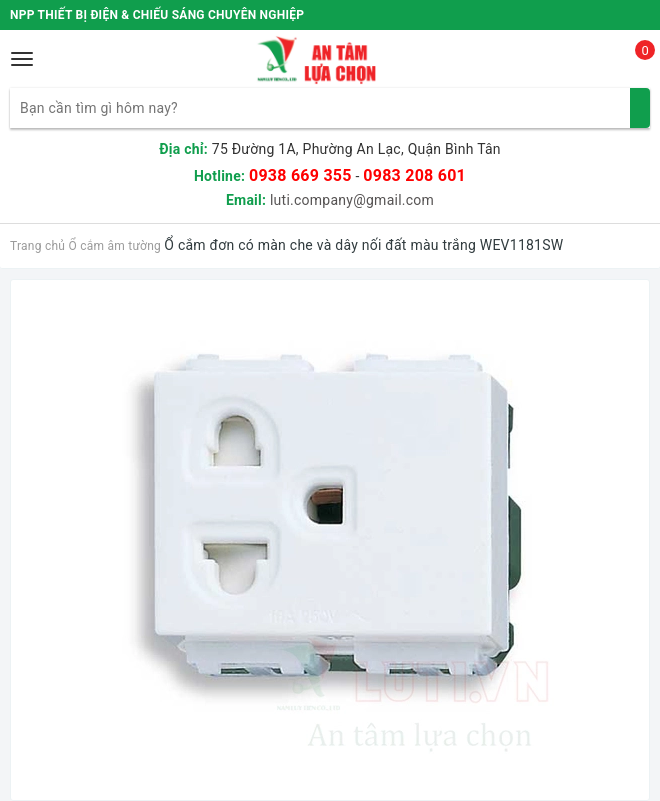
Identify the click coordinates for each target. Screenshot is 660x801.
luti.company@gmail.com (352, 200)
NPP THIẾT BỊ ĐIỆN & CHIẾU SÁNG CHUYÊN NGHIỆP (157, 15)
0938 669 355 (300, 175)
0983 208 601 (414, 175)
